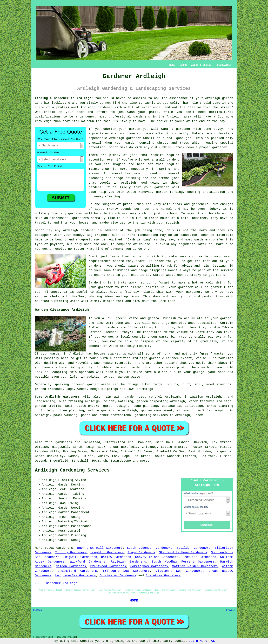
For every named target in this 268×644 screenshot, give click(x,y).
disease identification (182, 406)
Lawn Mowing (68, 503)
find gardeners (59, 442)
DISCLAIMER (224, 65)
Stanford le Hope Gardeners (183, 552)
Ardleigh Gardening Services (72, 470)
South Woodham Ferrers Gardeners (183, 562)
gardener (183, 129)
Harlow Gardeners (116, 557)
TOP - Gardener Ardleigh (56, 583)
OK (213, 641)
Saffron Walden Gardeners (195, 566)
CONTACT (208, 65)
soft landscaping (212, 411)
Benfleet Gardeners (199, 557)
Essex (198, 415)
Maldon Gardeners (71, 566)
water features (202, 401)
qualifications (48, 117)
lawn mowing (135, 174)
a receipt (58, 249)
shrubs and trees (173, 143)
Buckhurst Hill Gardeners (100, 548)
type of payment (49, 244)
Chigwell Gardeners (80, 557)
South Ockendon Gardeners (150, 548)
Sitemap (37, 610)
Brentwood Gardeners (108, 566)
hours (165, 218)
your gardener (156, 187)
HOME (172, 65)
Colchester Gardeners (118, 576)
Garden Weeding (71, 508)
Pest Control (69, 531)
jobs (134, 155)
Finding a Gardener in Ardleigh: (64, 98)
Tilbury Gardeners (71, 552)
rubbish (172, 223)
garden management (157, 411)
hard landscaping (143, 235)
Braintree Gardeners (163, 576)
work (162, 301)
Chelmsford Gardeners (77, 571)
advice (187, 266)
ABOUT (195, 65)
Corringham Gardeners (149, 566)
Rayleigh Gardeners (129, 562)
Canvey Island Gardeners (157, 557)
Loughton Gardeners (107, 552)
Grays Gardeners (141, 552)
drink (220, 283)
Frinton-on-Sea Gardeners (126, 571)
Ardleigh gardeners (62, 397)
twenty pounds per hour (128, 209)
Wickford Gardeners (88, 562)
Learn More (198, 641)
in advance (108, 230)
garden (228, 98)
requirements (100, 261)
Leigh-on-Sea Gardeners (76, 576)
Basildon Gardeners (193, 548)
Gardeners (65, 548)
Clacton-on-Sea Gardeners (179, 571)
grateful (218, 287)
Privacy (231, 610)
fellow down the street (210, 107)
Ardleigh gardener (125, 138)
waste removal (139, 192)
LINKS (183, 65)
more (144, 461)
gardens (95, 187)
